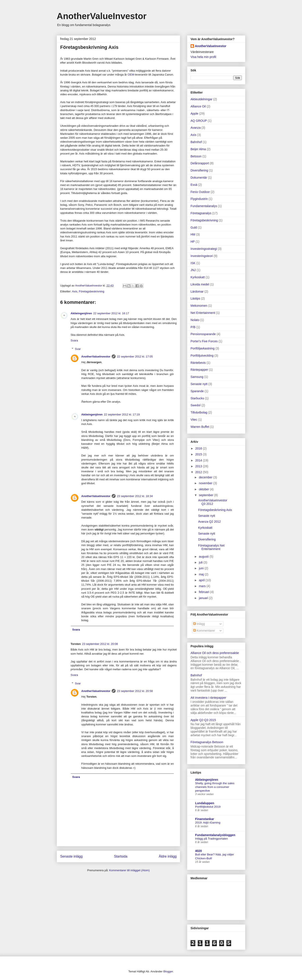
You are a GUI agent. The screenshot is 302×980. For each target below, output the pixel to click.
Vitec (194, 420)
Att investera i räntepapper (208, 698)
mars (203, 586)
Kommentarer (204, 631)
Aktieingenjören (81, 313)
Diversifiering (199, 170)
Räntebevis (198, 363)
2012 (199, 472)
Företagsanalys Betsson (207, 742)
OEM (131, 75)
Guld (194, 227)
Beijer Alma (198, 149)
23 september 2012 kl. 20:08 (100, 644)
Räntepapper (199, 370)
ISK (193, 263)
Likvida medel (200, 284)
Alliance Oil (198, 106)
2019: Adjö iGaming (208, 823)
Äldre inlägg (168, 856)
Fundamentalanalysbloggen (215, 835)
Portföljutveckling (202, 356)
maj (202, 574)
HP (193, 242)
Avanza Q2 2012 (209, 522)
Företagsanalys (201, 213)
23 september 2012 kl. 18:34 (135, 496)
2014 (199, 460)
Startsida (121, 856)
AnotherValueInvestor (102, 16)
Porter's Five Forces (204, 341)
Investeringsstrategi (204, 249)
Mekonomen (199, 306)
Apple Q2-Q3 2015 (203, 720)
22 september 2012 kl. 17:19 (122, 414)
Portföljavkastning (203, 348)
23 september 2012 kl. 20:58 (135, 691)
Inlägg (199, 624)
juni (202, 568)
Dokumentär (199, 178)
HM (193, 234)
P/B (193, 327)
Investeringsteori (202, 256)
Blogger (168, 971)
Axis (75, 291)
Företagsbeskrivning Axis (215, 510)
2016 (199, 448)
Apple (194, 114)
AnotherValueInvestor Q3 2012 (213, 502)
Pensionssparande (203, 334)
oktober (204, 489)
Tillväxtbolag (199, 412)
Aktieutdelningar (201, 99)
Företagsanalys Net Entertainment (211, 547)
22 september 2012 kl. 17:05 (135, 357)
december (206, 477)
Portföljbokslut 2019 (208, 807)
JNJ (193, 270)
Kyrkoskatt (198, 277)
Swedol (196, 405)
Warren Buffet (200, 427)
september (206, 495)
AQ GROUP (199, 121)
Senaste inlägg (71, 856)
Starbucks (197, 398)
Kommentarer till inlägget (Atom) (129, 870)
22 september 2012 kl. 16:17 (111, 313)
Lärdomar (197, 292)
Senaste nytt (199, 384)
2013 (199, 466)
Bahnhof (196, 142)
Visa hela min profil (203, 57)
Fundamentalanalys (204, 206)
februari (204, 592)
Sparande (197, 391)
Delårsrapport (200, 163)
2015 (199, 454)
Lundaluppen (205, 803)
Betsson (196, 156)
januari (204, 598)
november (206, 483)
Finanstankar (205, 819)
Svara (74, 340)
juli (201, 562)
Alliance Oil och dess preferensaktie (215, 653)
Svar (78, 349)
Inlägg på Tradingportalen (212, 839)
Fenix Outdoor (200, 192)
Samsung (197, 377)
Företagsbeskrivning (92, 291)
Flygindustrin (199, 199)
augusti (204, 557)
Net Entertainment (203, 313)
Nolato (195, 320)
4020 (198, 851)
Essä (194, 185)
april (202, 580)
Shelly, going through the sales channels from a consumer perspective (215, 787)
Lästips (195, 298)
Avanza (196, 128)
